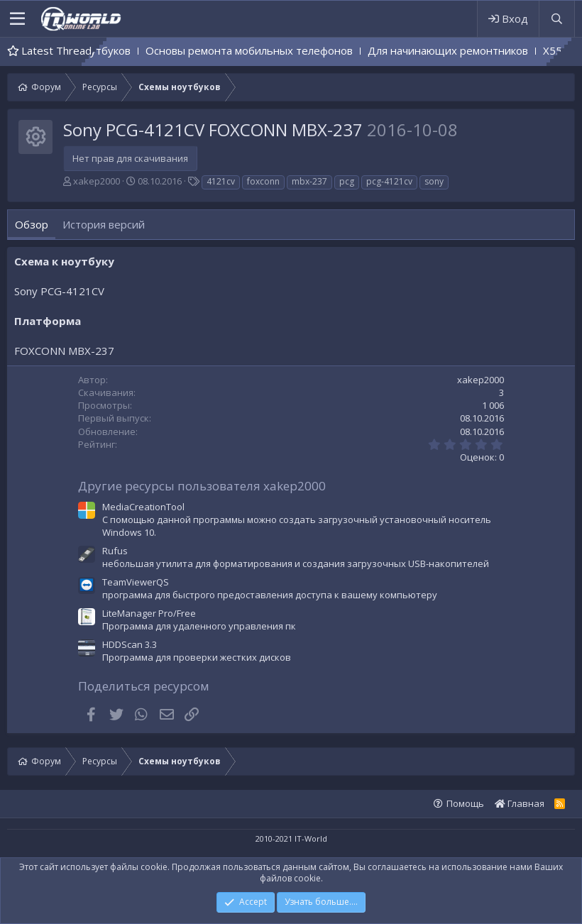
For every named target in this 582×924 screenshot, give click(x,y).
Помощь (465, 803)
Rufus (115, 551)
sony (434, 181)
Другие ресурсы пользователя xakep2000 (202, 486)
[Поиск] (556, 19)
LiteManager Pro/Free (149, 613)
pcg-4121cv (389, 181)
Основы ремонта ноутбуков (127, 50)
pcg (347, 181)
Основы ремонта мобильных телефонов (317, 50)
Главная (520, 803)
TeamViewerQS (136, 582)
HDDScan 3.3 (130, 644)
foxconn (263, 181)
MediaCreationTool (143, 507)
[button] (17, 19)
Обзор (32, 224)
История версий (104, 224)
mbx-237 (309, 181)
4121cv (221, 181)
